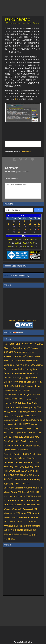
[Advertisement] (25, 129)
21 (14, 229)
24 (30, 229)
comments (26, 151)
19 (39, 227)
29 (19, 232)
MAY (11, 243)
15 (19, 227)
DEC (33, 246)
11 (35, 224)
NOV (26, 246)
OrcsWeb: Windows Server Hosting (24, 320)
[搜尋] (18, 210)
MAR (26, 239)
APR (33, 239)
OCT (18, 246)
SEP (11, 246)
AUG (33, 243)
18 (35, 227)
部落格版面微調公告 (18, 19)
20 (8, 229)
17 (30, 227)
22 (19, 229)
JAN (11, 239)
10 (30, 224)
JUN (18, 243)
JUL (26, 243)
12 (39, 224)
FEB (18, 239)
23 (25, 229)
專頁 (16, 99)
